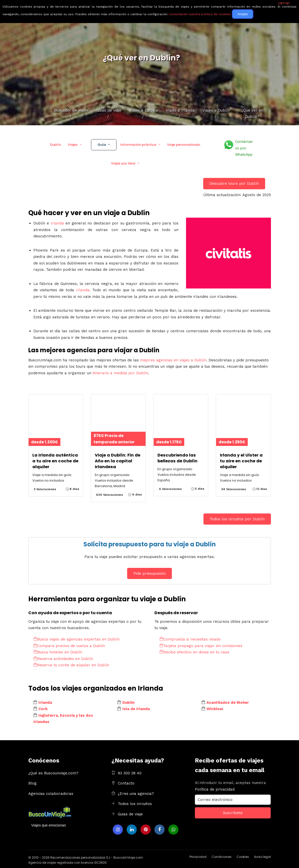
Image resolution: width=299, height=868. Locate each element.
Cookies (243, 857)
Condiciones (222, 857)
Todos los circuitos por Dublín (237, 519)
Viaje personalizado (184, 145)
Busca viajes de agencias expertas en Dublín (76, 639)
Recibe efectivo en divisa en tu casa (194, 652)
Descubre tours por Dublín (234, 183)
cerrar (284, 3)
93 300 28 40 (130, 773)
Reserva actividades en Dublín (63, 659)
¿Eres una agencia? (136, 794)
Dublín (55, 145)
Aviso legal (262, 857)
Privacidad (198, 857)
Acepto (243, 14)
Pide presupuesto (150, 573)
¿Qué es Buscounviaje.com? (53, 773)
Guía (102, 145)
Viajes (73, 145)
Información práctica (138, 145)
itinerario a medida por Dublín (120, 373)
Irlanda (57, 223)
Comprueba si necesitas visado (190, 639)
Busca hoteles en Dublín (58, 652)
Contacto (126, 783)
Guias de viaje (130, 814)
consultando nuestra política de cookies (200, 14)
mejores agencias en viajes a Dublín (173, 360)
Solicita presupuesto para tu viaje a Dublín (150, 544)
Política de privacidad (215, 789)
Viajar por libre (123, 163)
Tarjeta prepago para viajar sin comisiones (201, 646)
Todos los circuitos (135, 804)
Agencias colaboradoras (51, 794)
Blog (32, 783)
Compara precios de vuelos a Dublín (69, 646)
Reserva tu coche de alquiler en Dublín (71, 665)
